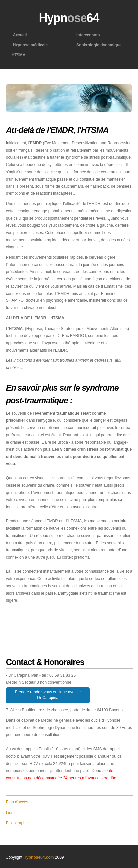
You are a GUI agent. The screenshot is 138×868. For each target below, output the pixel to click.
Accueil (19, 35)
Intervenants (87, 35)
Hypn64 (69, 18)
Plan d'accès (17, 802)
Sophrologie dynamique (98, 45)
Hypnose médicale (30, 45)
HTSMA (19, 55)
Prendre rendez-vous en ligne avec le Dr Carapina (48, 695)
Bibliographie (17, 823)
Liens (11, 813)
